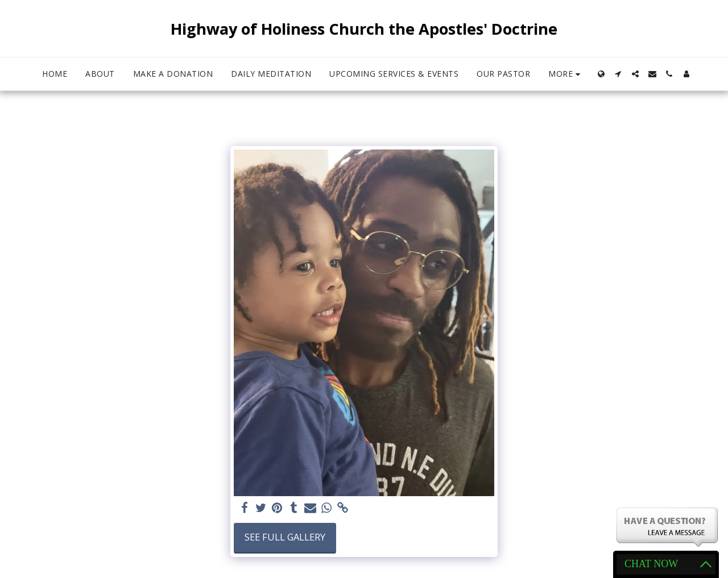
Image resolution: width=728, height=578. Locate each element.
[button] (618, 74)
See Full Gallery (285, 537)
